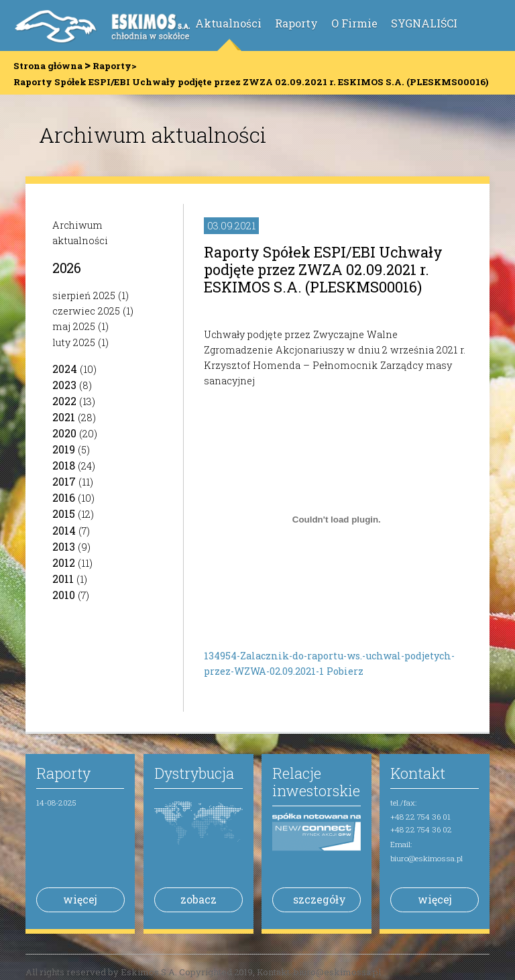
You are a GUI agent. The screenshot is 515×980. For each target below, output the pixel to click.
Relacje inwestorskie (316, 782)
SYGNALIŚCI (424, 23)
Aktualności (228, 23)
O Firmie (354, 23)
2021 (64, 417)
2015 (64, 513)
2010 (64, 595)
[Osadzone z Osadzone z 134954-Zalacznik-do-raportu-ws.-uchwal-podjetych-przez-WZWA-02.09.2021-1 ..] (336, 520)
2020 (64, 433)
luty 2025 (74, 342)
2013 (64, 546)
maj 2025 (74, 326)
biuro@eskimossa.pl (426, 858)
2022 (64, 401)
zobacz (198, 899)
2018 (64, 465)
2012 (64, 562)
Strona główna (48, 66)
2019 (64, 449)
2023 (64, 385)
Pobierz (345, 671)
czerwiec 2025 (86, 311)
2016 (64, 497)
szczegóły (320, 899)
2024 (65, 369)
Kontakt (418, 773)
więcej (80, 899)
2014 (64, 530)
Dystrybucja (194, 773)
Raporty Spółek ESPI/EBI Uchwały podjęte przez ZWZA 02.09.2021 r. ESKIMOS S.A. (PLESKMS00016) (323, 269)
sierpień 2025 (84, 295)
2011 (63, 579)
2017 (64, 481)
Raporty (296, 23)
